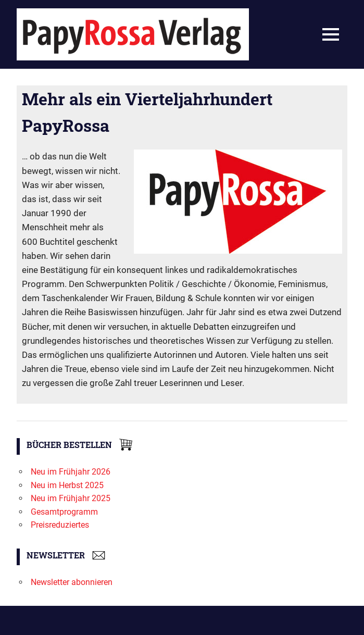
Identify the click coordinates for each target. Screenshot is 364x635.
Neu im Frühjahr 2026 (71, 472)
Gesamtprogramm (64, 512)
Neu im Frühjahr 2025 (71, 498)
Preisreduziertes (60, 525)
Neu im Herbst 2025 (67, 485)
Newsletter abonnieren (72, 582)
